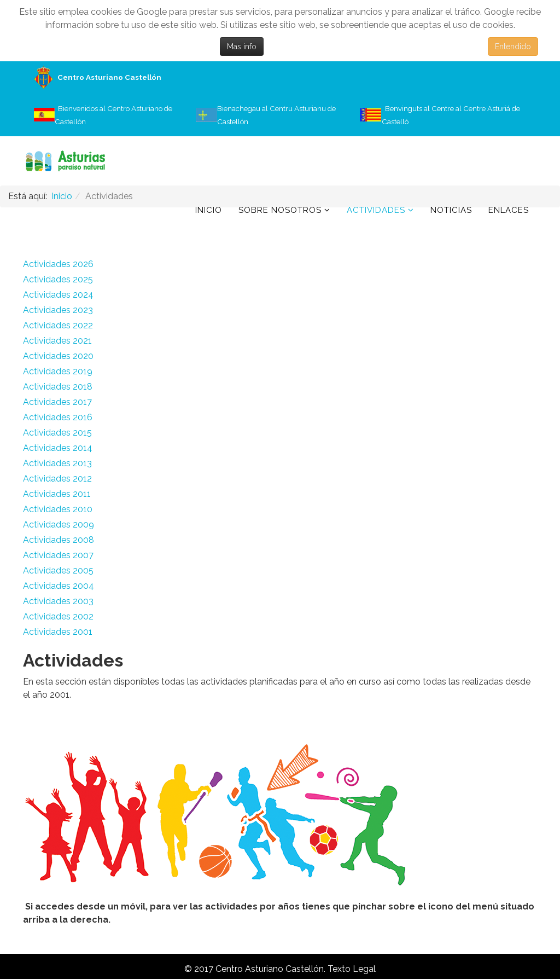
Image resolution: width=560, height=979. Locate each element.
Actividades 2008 (59, 540)
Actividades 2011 (57, 494)
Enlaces (509, 210)
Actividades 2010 (58, 509)
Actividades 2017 (57, 402)
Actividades (376, 210)
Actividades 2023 (58, 310)
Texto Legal (352, 969)
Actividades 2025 (58, 279)
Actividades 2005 (58, 570)
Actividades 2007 (58, 555)
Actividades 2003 (58, 601)
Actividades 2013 (57, 463)
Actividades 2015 (57, 433)
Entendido (513, 47)
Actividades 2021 (57, 341)
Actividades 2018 (58, 387)
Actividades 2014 (58, 448)
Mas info (242, 47)
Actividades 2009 (59, 525)
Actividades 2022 (58, 325)
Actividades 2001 (58, 632)
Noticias (451, 210)
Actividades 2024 (58, 295)
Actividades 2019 (58, 371)
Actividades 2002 (58, 616)
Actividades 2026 (58, 264)
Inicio (209, 210)
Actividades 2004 (59, 586)
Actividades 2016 (58, 417)
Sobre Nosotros (280, 210)
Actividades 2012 (57, 479)
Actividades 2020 (58, 356)
